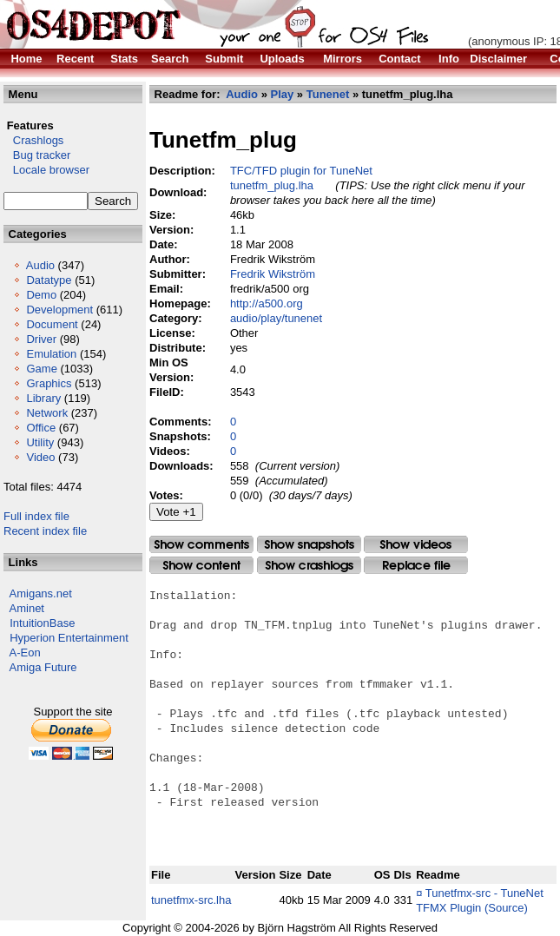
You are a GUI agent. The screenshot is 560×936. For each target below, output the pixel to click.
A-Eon (25, 653)
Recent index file (45, 531)
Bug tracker (37, 155)
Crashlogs (33, 140)
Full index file (36, 516)
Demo (41, 295)
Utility (40, 442)
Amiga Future (43, 667)
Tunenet (328, 94)
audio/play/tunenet (276, 318)
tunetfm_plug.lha (272, 185)
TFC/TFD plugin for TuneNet (301, 171)
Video (40, 457)
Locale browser (46, 170)
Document (52, 324)
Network (47, 413)
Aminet (27, 608)
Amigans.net (41, 593)
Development (59, 310)
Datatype (49, 280)
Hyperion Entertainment (69, 638)
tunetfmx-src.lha (191, 900)
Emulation (51, 354)
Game (41, 369)
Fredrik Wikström (273, 274)
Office (41, 428)
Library (43, 398)
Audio (40, 265)
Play (283, 94)
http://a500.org (267, 303)
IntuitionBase (42, 623)
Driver (41, 339)
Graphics (49, 383)
